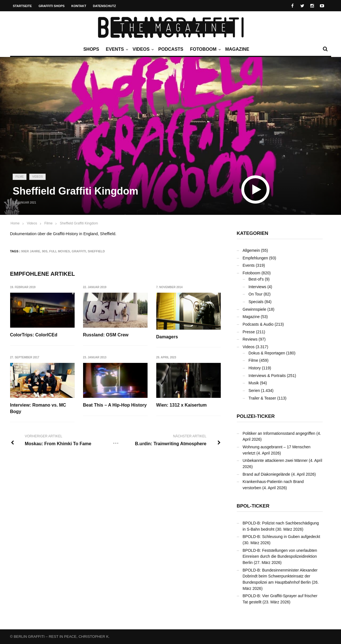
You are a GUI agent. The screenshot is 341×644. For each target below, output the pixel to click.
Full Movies (60, 251)
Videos (142, 49)
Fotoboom (205, 49)
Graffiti (79, 251)
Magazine (237, 49)
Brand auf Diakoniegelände (267, 474)
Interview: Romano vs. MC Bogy (38, 408)
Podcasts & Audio (258, 324)
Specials (256, 302)
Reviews (250, 339)
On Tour (256, 294)
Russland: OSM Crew (106, 335)
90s (45, 251)
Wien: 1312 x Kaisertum (181, 405)
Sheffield (96, 251)
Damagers (167, 337)
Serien (254, 391)
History (255, 368)
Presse (249, 332)
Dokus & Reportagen (267, 353)
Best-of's (256, 279)
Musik (254, 383)
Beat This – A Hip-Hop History (115, 405)
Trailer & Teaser (262, 398)
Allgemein (251, 250)
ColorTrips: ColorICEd (34, 335)
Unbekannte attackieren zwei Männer (275, 460)
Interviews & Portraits (267, 376)
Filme (20, 177)
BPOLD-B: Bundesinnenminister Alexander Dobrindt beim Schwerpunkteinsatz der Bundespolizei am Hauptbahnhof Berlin (280, 576)
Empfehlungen (255, 258)
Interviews (258, 287)
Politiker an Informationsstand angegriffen (279, 433)
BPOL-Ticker (253, 506)
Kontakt (79, 6)
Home (15, 223)
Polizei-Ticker (256, 416)
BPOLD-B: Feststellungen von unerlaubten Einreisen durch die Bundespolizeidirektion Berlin (280, 556)
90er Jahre (31, 251)
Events (116, 49)
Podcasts (171, 49)
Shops (91, 49)
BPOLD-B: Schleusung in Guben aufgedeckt (282, 537)
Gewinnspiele (255, 309)
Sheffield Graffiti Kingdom (79, 223)
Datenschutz (104, 6)
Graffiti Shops (52, 6)
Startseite (23, 6)
